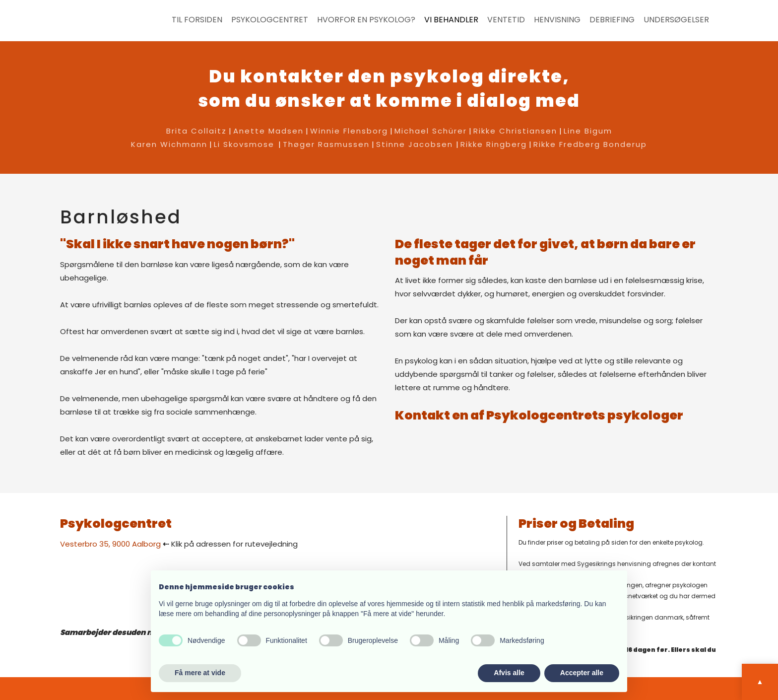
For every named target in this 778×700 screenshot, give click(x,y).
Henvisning (557, 20)
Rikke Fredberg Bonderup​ (590, 144)
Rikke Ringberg (494, 144)
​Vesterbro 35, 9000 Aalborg (110, 544)
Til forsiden (197, 20)
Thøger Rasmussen (326, 144)
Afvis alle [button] (509, 673)
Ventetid (506, 20)
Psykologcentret (270, 20)
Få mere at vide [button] (200, 673)
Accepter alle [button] (582, 673)
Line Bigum (588, 131)
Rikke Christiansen (515, 131)
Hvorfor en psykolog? (366, 20)
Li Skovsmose (244, 144)
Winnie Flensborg (349, 131)
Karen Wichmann (169, 144)
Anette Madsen (268, 131)
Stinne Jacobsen (416, 144)
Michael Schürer (431, 131)
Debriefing (612, 20)
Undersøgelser (676, 20)
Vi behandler (451, 20)
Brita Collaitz (196, 131)
